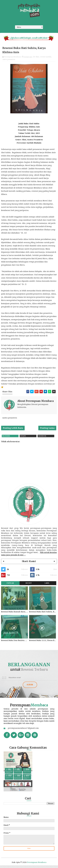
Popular (10, 585)
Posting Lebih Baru (13, 429)
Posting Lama (47, 429)
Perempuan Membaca (37, 865)
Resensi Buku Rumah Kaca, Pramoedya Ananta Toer (14, 614)
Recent (29, 585)
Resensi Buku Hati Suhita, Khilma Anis (43, 614)
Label (47, 585)
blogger (6, 438)
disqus (23, 438)
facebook (42, 438)
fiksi (37, 57)
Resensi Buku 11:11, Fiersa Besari (43, 642)
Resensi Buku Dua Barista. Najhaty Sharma (14, 642)
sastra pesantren (9, 60)
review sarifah (46, 57)
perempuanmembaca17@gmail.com (23, 731)
